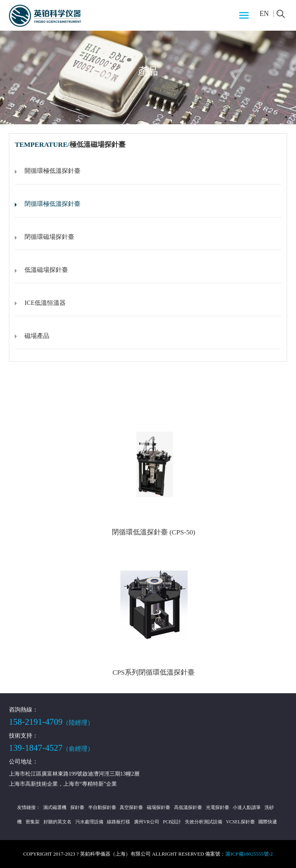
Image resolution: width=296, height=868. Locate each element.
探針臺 (77, 807)
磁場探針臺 (158, 807)
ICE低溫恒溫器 (45, 303)
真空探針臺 (131, 807)
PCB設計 (172, 822)
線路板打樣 (118, 822)
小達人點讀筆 (247, 807)
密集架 (33, 822)
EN (264, 14)
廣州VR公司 (147, 822)
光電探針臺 (218, 807)
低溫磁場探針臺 (46, 270)
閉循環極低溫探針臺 (52, 204)
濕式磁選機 (55, 807)
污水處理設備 (89, 822)
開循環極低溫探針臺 (52, 171)
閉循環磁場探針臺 (49, 237)
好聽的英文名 (57, 822)
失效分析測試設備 (204, 822)
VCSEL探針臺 (240, 822)
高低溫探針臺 (188, 807)
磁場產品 (37, 336)
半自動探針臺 (102, 807)
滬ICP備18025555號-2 (249, 854)
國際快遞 (268, 822)
